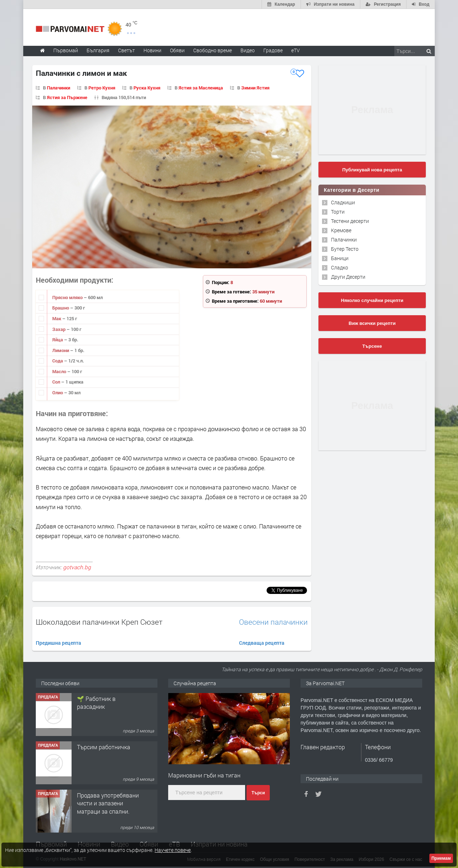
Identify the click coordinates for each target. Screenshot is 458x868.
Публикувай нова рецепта (372, 170)
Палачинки (59, 88)
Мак (57, 318)
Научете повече (173, 850)
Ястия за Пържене (67, 97)
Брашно (61, 308)
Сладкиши (343, 202)
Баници (340, 258)
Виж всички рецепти (372, 323)
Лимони (61, 350)
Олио (58, 392)
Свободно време (213, 50)
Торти (338, 212)
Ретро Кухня (102, 88)
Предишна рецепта (59, 643)
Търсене (372, 346)
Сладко (340, 267)
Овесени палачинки (273, 622)
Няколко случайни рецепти (372, 300)
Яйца (58, 340)
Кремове (341, 230)
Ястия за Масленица (201, 88)
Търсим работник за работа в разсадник (104, 703)
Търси (258, 793)
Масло (60, 371)
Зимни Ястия (255, 88)
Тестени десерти (350, 221)
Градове (273, 50)
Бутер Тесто (345, 249)
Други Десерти (348, 277)
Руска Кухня (147, 88)
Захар (59, 329)
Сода (58, 361)
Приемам (441, 858)
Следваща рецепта (262, 643)
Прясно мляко (68, 297)
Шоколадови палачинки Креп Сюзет (99, 622)
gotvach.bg (77, 567)
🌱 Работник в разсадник (96, 751)
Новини (152, 50)
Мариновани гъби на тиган (204, 775)
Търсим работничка (104, 795)
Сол (57, 382)
